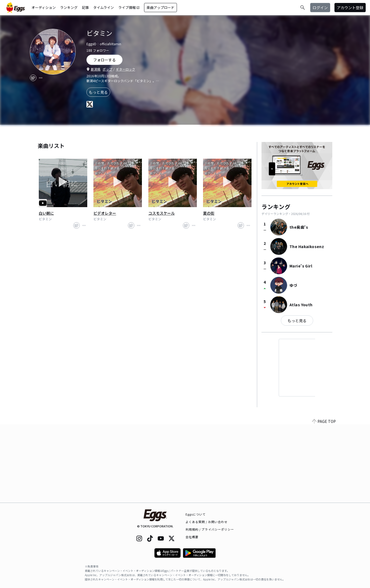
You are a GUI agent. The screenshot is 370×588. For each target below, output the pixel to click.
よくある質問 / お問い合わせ (207, 522)
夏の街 (209, 213)
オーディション (44, 7)
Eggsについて (196, 514)
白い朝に (46, 213)
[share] (33, 78)
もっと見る (98, 92)
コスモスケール (162, 213)
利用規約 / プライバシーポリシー (210, 529)
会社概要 (192, 537)
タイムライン (104, 7)
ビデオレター (105, 213)
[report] (41, 78)
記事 (85, 7)
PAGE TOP (324, 499)
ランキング (69, 7)
